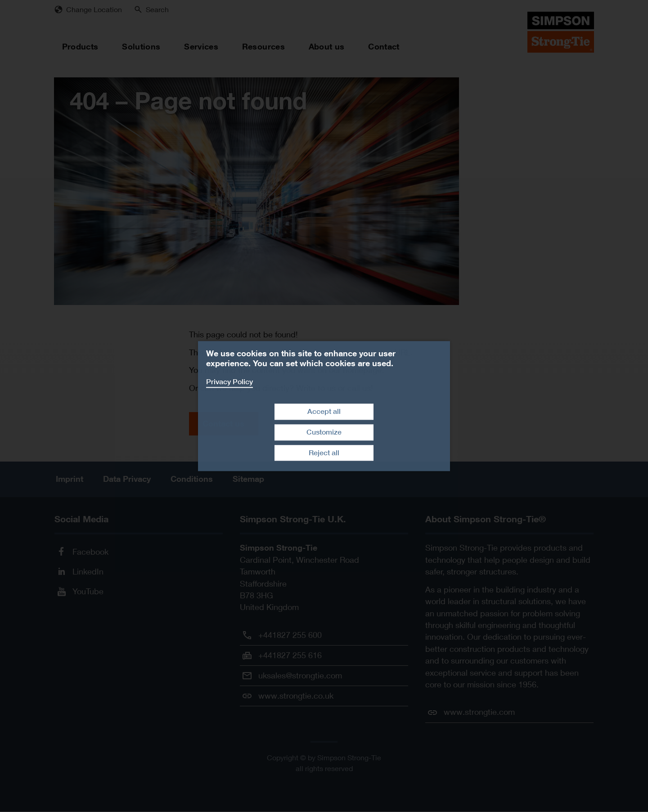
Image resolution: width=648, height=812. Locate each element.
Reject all (324, 453)
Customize (324, 432)
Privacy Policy (229, 382)
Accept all (324, 411)
